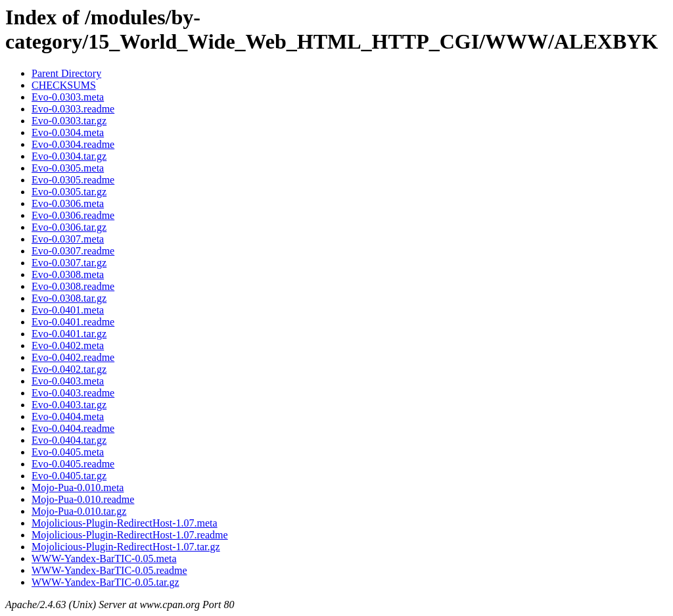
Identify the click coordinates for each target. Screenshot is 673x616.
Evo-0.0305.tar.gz (69, 192)
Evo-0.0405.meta (68, 452)
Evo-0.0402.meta (68, 345)
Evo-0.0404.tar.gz (69, 440)
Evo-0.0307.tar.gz (69, 263)
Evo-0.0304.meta (68, 132)
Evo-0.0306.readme (73, 215)
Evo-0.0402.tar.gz (69, 369)
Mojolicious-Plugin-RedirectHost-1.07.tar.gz (126, 547)
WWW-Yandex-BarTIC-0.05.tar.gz (105, 582)
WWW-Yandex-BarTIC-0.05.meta (104, 558)
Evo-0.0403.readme (73, 393)
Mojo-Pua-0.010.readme (83, 499)
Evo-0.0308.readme (73, 286)
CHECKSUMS (64, 85)
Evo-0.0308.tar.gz (69, 298)
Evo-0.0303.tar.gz (69, 121)
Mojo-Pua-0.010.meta (78, 487)
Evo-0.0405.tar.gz (69, 476)
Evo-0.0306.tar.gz (69, 227)
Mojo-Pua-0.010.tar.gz (79, 511)
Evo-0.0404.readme (73, 428)
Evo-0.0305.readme (73, 180)
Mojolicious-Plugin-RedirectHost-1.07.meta (125, 523)
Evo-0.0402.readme (73, 357)
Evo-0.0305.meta (68, 168)
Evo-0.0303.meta (68, 97)
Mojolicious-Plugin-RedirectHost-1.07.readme (130, 535)
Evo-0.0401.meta (68, 310)
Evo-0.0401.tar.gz (69, 334)
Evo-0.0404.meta (68, 416)
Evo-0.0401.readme (73, 322)
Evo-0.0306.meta (68, 203)
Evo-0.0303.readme (73, 109)
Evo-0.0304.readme (73, 144)
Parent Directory (66, 73)
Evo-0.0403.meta (68, 381)
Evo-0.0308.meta (68, 274)
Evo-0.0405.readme (73, 464)
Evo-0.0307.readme (73, 251)
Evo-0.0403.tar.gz (69, 405)
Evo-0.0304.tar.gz (69, 156)
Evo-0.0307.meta (68, 239)
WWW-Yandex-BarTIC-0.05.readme (109, 570)
